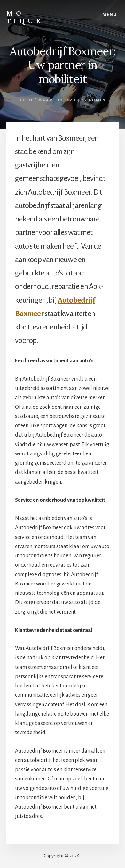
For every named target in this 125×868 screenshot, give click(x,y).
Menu (110, 15)
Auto (26, 100)
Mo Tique (25, 17)
